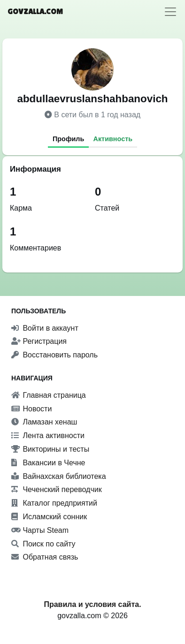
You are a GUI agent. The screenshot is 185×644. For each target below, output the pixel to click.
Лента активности (48, 436)
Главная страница (49, 395)
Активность (113, 139)
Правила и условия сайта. (92, 604)
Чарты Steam (40, 530)
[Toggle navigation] (170, 12)
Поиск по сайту (43, 544)
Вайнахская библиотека (59, 476)
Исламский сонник (49, 517)
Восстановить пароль (54, 355)
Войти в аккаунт (45, 328)
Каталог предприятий (54, 503)
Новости (31, 409)
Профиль (68, 139)
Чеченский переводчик (57, 489)
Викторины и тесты (50, 449)
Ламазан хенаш (44, 422)
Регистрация (39, 341)
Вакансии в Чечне (48, 463)
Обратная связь (45, 557)
